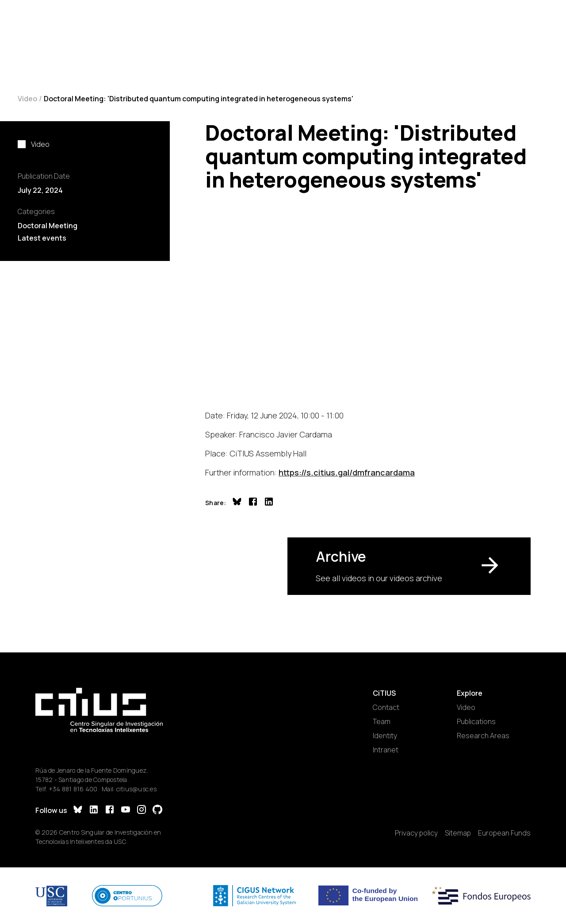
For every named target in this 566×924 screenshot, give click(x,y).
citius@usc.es (136, 789)
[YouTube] (126, 811)
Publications (476, 721)
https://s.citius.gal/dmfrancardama (347, 472)
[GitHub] (157, 811)
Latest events (42, 238)
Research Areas (483, 736)
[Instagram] (141, 811)
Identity (385, 736)
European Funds (504, 833)
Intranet (386, 750)
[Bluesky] (78, 811)
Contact (386, 707)
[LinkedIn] (94, 811)
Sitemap (458, 833)
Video (27, 99)
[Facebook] (110, 811)
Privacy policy (416, 833)
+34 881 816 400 (73, 789)
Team (382, 721)
